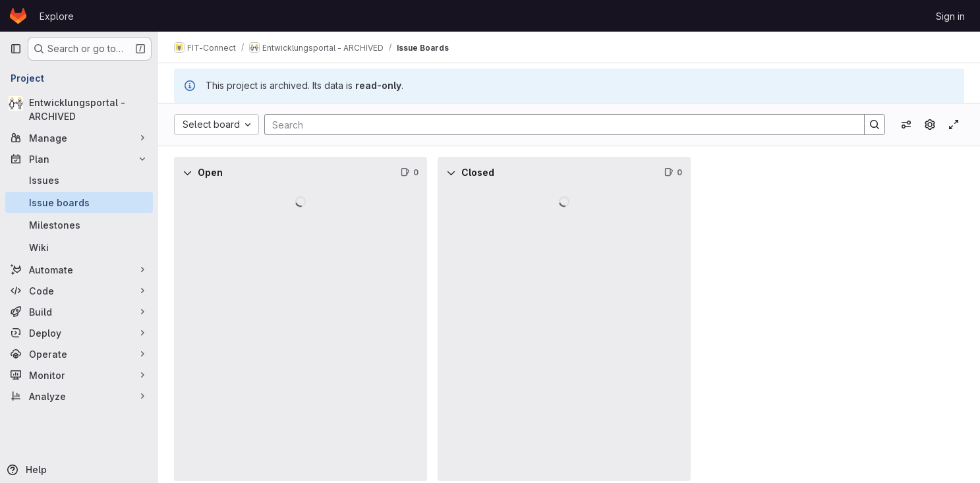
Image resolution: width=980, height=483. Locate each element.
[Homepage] (18, 16)
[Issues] (79, 180)
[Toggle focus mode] (954, 125)
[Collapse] (187, 173)
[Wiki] (79, 247)
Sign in (950, 16)
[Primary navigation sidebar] (16, 49)
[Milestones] (79, 225)
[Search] (558, 125)
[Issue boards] (79, 202)
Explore (57, 16)
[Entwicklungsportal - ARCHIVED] (79, 109)
